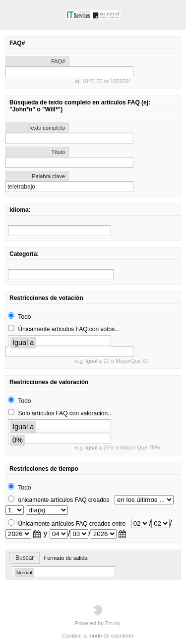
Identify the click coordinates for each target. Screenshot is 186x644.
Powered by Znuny (98, 616)
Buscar (25, 558)
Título (58, 152)
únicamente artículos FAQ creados (63, 500)
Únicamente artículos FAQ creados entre (72, 524)
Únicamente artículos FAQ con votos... (69, 329)
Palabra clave (48, 176)
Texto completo (47, 128)
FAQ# (58, 61)
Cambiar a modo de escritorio (97, 636)
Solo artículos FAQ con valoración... (65, 413)
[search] (60, 231)
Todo (24, 317)
